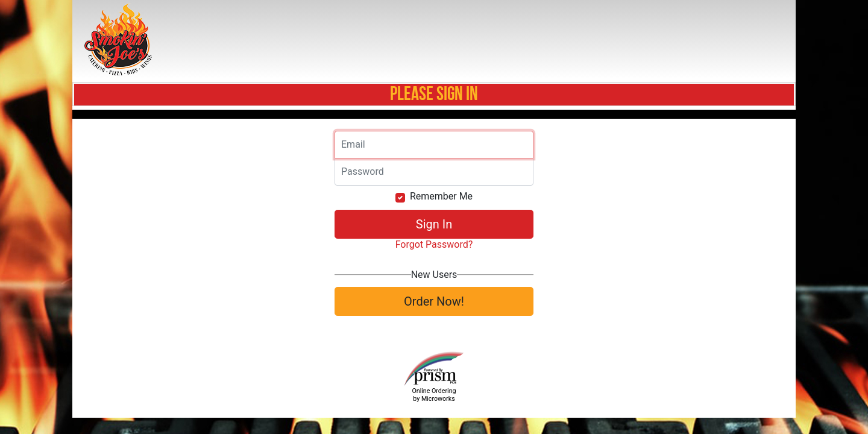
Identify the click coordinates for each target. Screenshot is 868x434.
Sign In (434, 224)
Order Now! (434, 301)
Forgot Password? (434, 244)
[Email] (434, 145)
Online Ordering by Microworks (434, 395)
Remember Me (441, 196)
